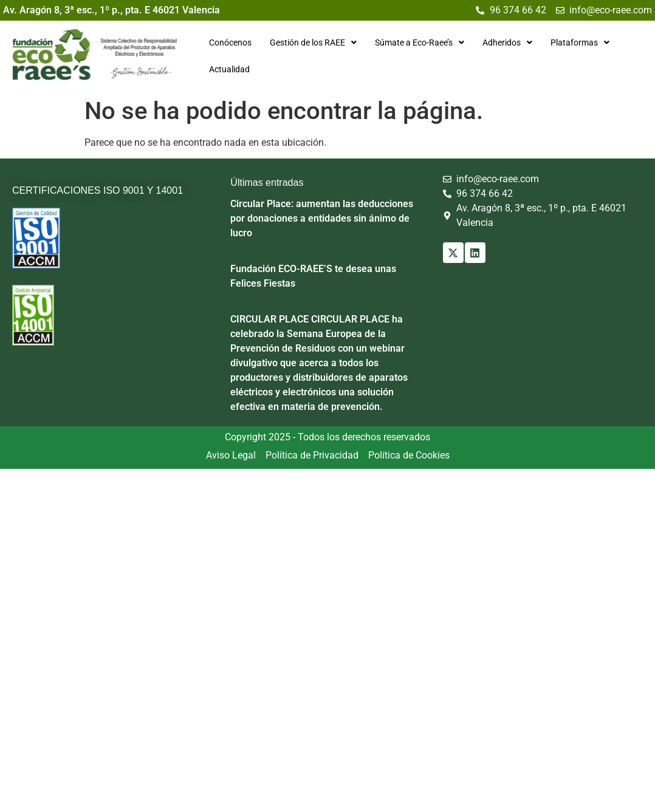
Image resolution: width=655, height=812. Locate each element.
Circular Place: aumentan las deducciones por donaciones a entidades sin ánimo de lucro (322, 218)
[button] (311, 43)
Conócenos (228, 43)
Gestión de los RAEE (311, 43)
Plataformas (578, 43)
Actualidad (228, 69)
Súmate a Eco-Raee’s (418, 43)
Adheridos (506, 43)
